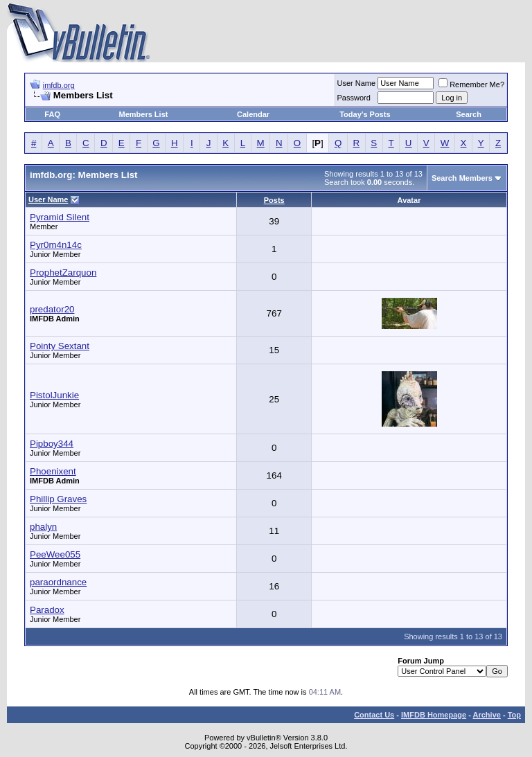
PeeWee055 (55, 554)
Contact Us (374, 715)
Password (354, 98)
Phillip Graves (58, 499)
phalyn (43, 527)
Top (514, 715)
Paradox (47, 610)
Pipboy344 (52, 444)
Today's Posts (365, 114)
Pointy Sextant (60, 346)
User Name (357, 83)
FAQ (52, 114)
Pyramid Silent (60, 217)
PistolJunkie (54, 395)
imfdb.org (59, 85)
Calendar (253, 114)
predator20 (52, 309)
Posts (274, 200)
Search (469, 114)
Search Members (462, 178)
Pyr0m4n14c (56, 245)
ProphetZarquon (63, 273)
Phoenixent (53, 471)
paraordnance (58, 582)
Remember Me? (471, 84)
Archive (487, 715)
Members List (144, 114)
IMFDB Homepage (434, 715)
